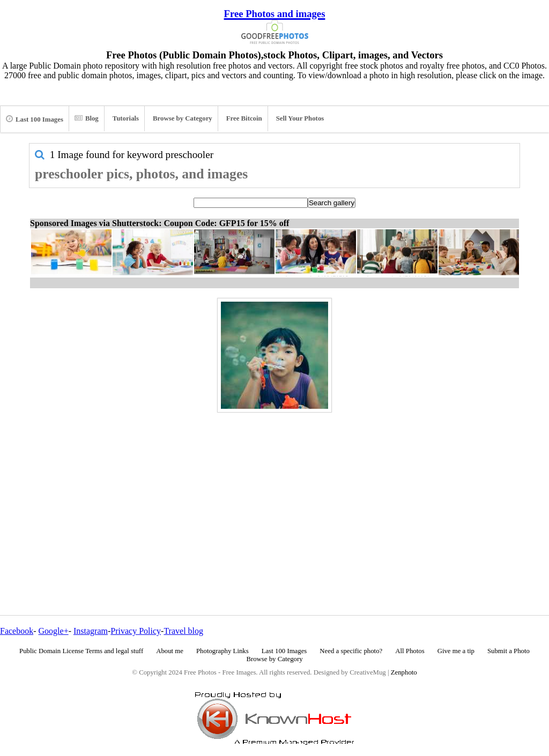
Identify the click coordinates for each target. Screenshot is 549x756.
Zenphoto (404, 672)
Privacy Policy (136, 631)
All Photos (410, 651)
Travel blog (183, 631)
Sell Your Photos (300, 118)
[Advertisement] (274, 491)
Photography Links (222, 651)
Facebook (17, 631)
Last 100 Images (35, 119)
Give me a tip (456, 651)
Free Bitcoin (244, 118)
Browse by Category (183, 118)
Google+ (54, 631)
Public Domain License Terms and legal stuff (81, 651)
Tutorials (126, 118)
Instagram (91, 631)
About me (170, 651)
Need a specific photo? (351, 651)
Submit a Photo (509, 651)
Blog (87, 118)
